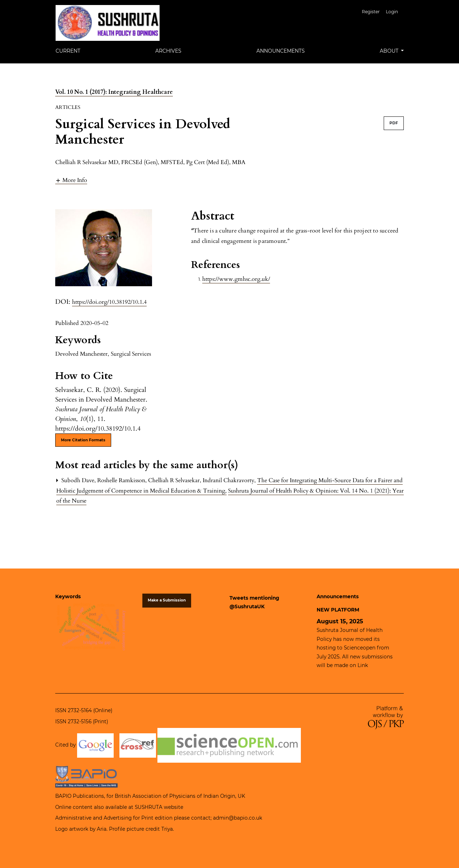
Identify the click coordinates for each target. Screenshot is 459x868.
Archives (168, 51)
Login (392, 12)
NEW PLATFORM (338, 610)
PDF (394, 123)
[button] (71, 180)
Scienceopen (360, 648)
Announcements (281, 51)
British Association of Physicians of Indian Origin (175, 796)
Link (363, 665)
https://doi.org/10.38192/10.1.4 (109, 302)
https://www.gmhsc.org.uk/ (236, 279)
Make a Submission (167, 600)
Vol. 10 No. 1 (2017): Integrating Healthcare (114, 92)
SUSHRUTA (149, 807)
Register (371, 12)
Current (68, 51)
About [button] (390, 51)
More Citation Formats (83, 440)
